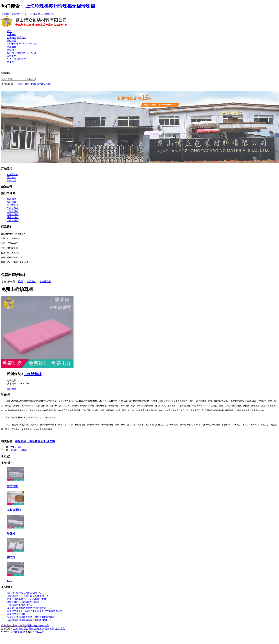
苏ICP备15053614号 (39, 626)
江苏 (16, 629)
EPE (10, 581)
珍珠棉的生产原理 (16, 614)
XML (31, 14)
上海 (57, 629)
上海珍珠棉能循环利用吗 (20, 605)
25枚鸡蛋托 (14, 510)
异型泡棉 (12, 202)
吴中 (42, 629)
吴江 (21, 629)
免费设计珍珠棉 (19, 450)
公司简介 (12, 38)
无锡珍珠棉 (83, 6)
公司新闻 (12, 53)
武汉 (52, 629)
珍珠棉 (11, 534)
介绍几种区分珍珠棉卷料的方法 (23, 602)
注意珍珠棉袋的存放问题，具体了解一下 (28, 596)
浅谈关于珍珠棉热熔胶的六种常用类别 (27, 608)
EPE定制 (32, 44)
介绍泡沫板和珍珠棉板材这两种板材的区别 (29, 620)
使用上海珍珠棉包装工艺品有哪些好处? (27, 599)
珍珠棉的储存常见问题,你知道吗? (24, 593)
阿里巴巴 (12, 47)
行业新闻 (22, 53)
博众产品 (12, 41)
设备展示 (21, 59)
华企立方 (39, 632)
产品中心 (32, 281)
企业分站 (6, 14)
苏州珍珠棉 (60, 6)
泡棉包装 (12, 199)
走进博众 (12, 35)
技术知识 (31, 53)
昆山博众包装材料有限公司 (15, 626)
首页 (9, 31)
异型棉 (11, 557)
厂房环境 (12, 59)
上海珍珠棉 (37, 6)
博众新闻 (12, 50)
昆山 (26, 629)
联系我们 (21, 38)
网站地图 (17, 14)
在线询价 (12, 389)
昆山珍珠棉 (13, 208)
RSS (25, 14)
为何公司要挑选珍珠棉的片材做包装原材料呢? (31, 617)
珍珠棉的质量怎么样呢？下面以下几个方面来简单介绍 (35, 611)
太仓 (36, 629)
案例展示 (12, 56)
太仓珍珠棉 (13, 221)
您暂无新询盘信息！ (46, 14)
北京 (63, 629)
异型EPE (23, 44)
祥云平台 (17, 632)
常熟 (31, 629)
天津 (47, 629)
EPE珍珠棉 (12, 44)
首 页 (21, 281)
